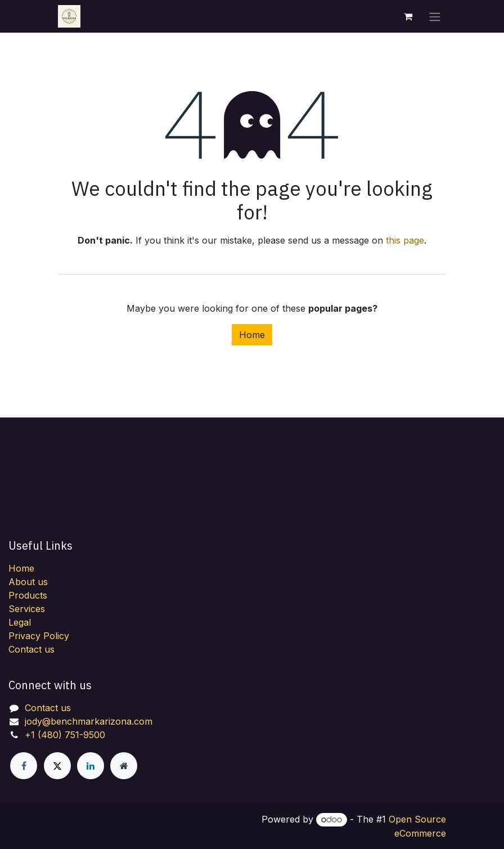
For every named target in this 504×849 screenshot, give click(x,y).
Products (28, 595)
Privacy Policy (39, 636)
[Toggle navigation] (435, 16)
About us (28, 582)
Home (252, 335)
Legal (20, 622)
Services (27, 609)
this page (405, 240)
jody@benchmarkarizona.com (89, 721)
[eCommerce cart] (408, 16)
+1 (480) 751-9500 (65, 735)
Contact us (31, 649)
